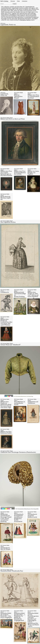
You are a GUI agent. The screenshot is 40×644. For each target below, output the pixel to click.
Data (18, 1)
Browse (13, 1)
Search (15, 4)
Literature (25, 1)
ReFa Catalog (4, 1)
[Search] (6, 4)
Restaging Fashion (25, 20)
